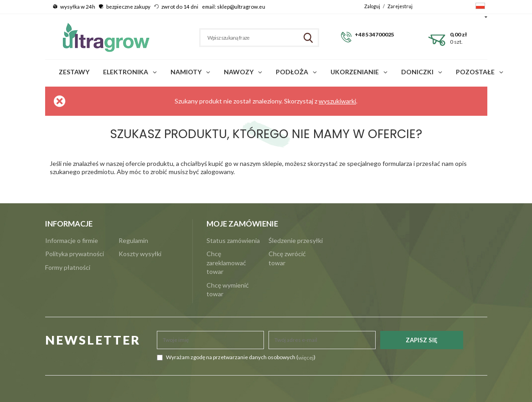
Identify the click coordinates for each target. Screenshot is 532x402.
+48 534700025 (374, 34)
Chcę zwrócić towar (287, 258)
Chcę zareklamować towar (226, 263)
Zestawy (74, 72)
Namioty (186, 72)
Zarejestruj (400, 6)
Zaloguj (373, 6)
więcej (306, 358)
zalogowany (217, 172)
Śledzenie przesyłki (296, 240)
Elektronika (126, 72)
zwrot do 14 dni (180, 7)
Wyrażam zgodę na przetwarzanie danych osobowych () (236, 357)
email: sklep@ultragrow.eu (234, 7)
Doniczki (417, 72)
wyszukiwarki (337, 101)
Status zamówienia (233, 240)
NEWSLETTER (93, 340)
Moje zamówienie (242, 224)
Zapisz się (422, 340)
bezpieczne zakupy (128, 7)
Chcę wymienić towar (228, 290)
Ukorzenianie (355, 72)
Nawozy (239, 72)
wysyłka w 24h (78, 7)
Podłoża (292, 72)
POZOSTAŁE (475, 72)
